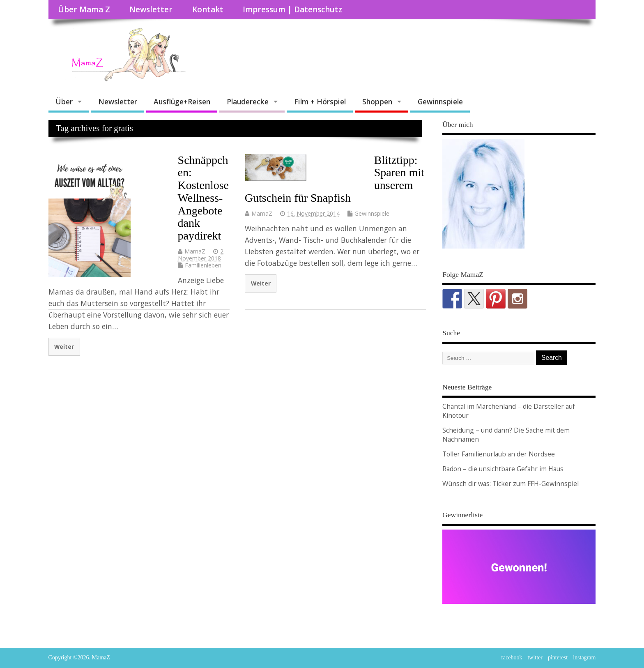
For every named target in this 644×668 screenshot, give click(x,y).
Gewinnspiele (440, 101)
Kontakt (208, 9)
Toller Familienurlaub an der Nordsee (499, 454)
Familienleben (203, 265)
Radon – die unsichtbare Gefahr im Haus (503, 469)
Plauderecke (248, 101)
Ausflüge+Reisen (182, 101)
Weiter (64, 347)
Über (64, 101)
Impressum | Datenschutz (292, 9)
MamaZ (195, 251)
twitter (535, 658)
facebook (512, 658)
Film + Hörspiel (320, 101)
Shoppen (377, 101)
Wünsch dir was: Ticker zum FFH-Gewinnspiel (511, 484)
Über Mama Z (84, 9)
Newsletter (151, 9)
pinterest (558, 658)
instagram (584, 658)
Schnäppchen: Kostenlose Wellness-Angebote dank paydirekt (203, 198)
